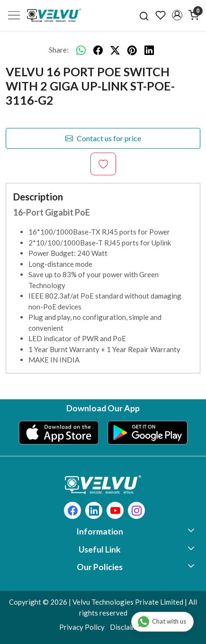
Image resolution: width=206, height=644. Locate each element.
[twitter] (115, 50)
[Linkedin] (94, 511)
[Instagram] (137, 511)
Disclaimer (127, 627)
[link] (144, 15)
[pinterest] (132, 50)
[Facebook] (73, 511)
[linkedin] (149, 50)
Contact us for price (103, 138)
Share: (59, 50)
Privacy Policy (82, 627)
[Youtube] (115, 511)
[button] (177, 15)
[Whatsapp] (81, 50)
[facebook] (98, 50)
